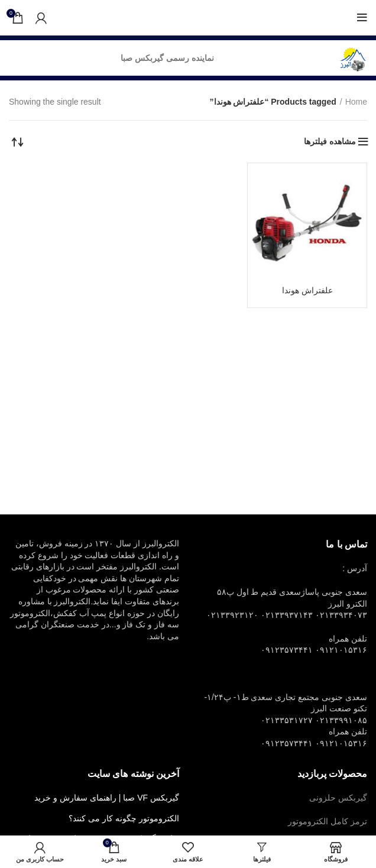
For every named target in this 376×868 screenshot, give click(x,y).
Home (356, 102)
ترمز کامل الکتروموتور (328, 821)
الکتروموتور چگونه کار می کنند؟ (124, 818)
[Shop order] (18, 141)
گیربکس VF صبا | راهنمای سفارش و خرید (107, 798)
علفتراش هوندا (307, 290)
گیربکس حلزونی (338, 798)
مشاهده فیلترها (330, 141)
